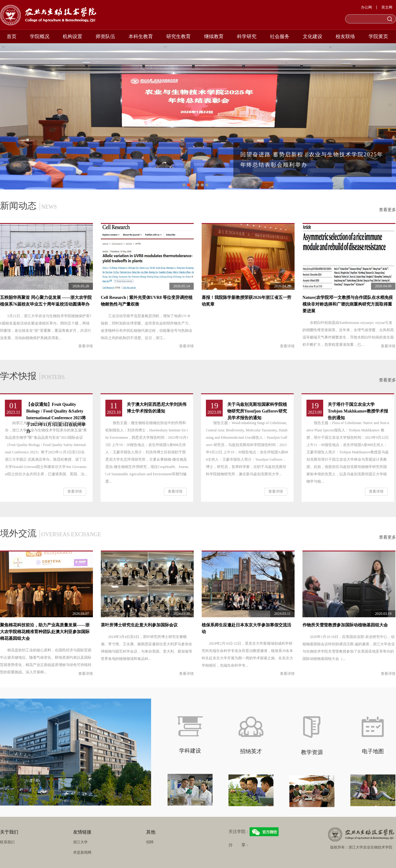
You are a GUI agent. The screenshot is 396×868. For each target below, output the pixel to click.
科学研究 (247, 36)
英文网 (387, 7)
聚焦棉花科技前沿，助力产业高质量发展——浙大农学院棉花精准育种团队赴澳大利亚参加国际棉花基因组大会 (45, 632)
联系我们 (7, 842)
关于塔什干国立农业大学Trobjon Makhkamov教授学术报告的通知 (358, 411)
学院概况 (40, 36)
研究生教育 (179, 36)
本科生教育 (141, 36)
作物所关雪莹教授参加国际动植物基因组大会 (345, 625)
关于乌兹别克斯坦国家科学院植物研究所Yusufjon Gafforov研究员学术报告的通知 (257, 411)
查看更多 (387, 210)
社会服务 (280, 36)
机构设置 (72, 36)
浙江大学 (80, 842)
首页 (12, 36)
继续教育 (214, 36)
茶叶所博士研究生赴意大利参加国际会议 (139, 625)
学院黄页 (378, 36)
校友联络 (345, 36)
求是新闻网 (82, 852)
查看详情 (86, 346)
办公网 (366, 7)
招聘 (150, 842)
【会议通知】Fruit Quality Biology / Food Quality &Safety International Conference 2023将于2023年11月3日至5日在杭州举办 (56, 418)
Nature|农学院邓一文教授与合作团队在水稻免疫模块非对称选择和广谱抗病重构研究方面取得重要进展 (348, 304)
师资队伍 (105, 36)
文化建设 (313, 36)
